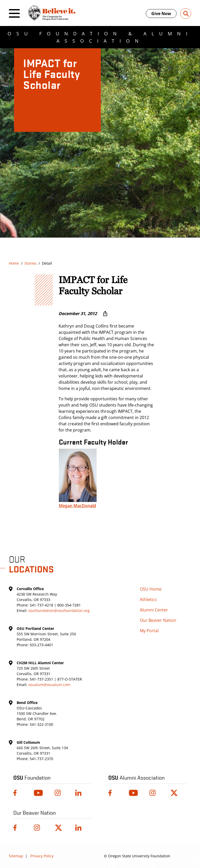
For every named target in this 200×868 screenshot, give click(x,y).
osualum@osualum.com (49, 685)
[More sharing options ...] (105, 314)
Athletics (148, 599)
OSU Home (151, 589)
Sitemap (16, 856)
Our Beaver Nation (158, 620)
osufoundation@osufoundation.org (59, 611)
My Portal (149, 631)
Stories (30, 263)
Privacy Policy (42, 856)
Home (14, 263)
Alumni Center (154, 610)
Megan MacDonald (77, 506)
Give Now (161, 14)
